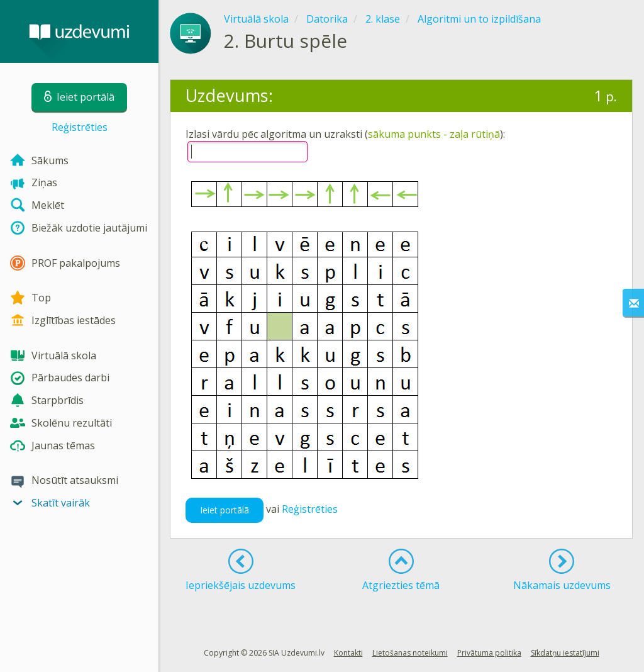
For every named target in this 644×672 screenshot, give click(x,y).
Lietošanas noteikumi (410, 653)
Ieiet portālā (225, 510)
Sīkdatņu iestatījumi (565, 653)
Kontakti (348, 653)
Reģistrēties (80, 127)
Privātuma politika (489, 653)
